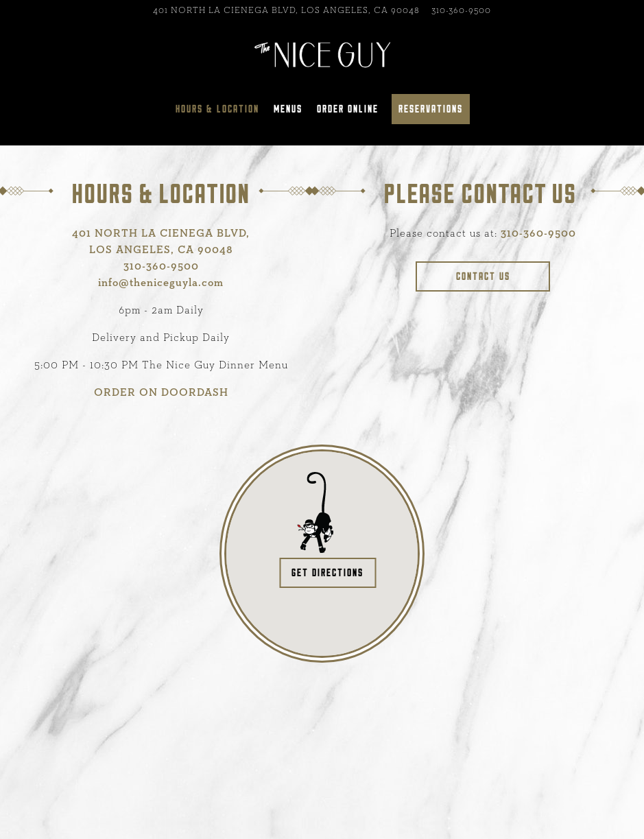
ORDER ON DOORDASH (161, 392)
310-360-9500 (538, 233)
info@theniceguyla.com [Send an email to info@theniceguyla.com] (161, 283)
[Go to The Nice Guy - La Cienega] (286, 11)
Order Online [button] (348, 109)
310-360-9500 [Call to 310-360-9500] (461, 11)
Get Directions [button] (327, 572)
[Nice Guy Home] (322, 54)
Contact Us (483, 276)
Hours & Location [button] (217, 109)
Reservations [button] (431, 109)
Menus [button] (288, 109)
